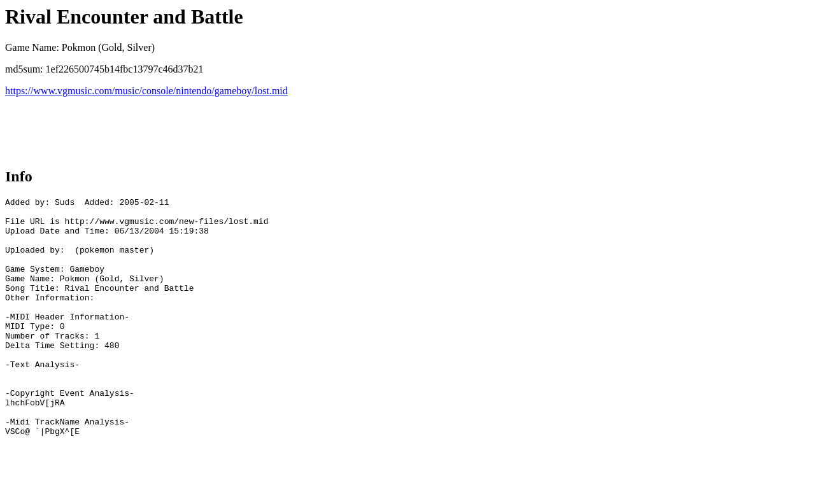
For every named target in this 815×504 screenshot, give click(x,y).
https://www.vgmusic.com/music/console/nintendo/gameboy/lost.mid (146, 91)
